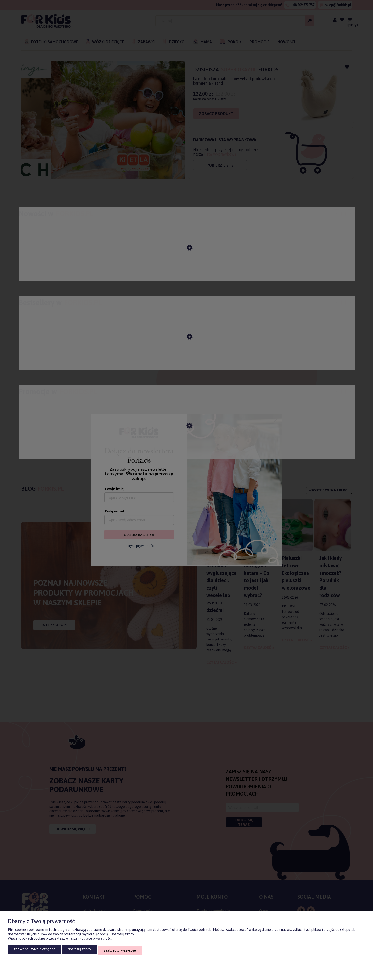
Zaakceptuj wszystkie (120, 952)
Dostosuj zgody (79, 952)
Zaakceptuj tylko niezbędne (35, 952)
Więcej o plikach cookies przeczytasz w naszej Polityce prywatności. (60, 941)
